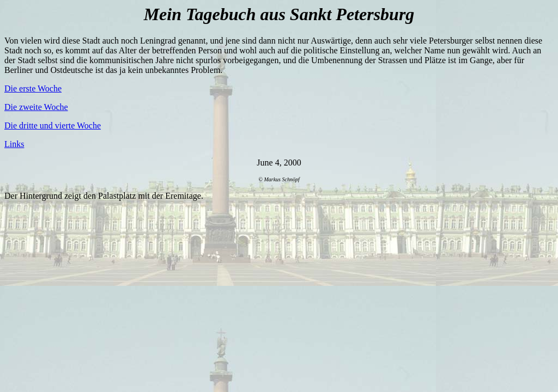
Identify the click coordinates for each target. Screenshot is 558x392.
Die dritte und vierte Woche (53, 125)
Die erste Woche (33, 88)
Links (14, 144)
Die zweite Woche (36, 107)
